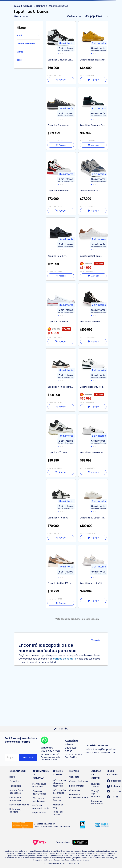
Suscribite (28, 757)
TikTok (112, 797)
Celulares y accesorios (15, 799)
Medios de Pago (58, 806)
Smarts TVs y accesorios (16, 792)
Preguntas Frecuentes (97, 802)
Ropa (12, 777)
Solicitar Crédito (57, 799)
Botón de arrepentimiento (41, 807)
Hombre (40, 6)
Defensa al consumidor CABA (79, 796)
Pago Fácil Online (58, 813)
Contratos (75, 790)
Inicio (17, 6)
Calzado (28, 6)
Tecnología (15, 786)
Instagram (114, 786)
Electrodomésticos (19, 805)
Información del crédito (59, 792)
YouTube (114, 791)
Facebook (114, 781)
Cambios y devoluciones (39, 792)
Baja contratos (77, 786)
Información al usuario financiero (59, 783)
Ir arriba (61, 729)
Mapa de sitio (39, 813)
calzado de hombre (65, 659)
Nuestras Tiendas (96, 785)
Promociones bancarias (39, 785)
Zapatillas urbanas (58, 6)
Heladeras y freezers (15, 810)
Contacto (74, 777)
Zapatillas (14, 781)
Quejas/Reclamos (79, 781)
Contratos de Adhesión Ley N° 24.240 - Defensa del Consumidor (52, 825)
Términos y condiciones (39, 800)
